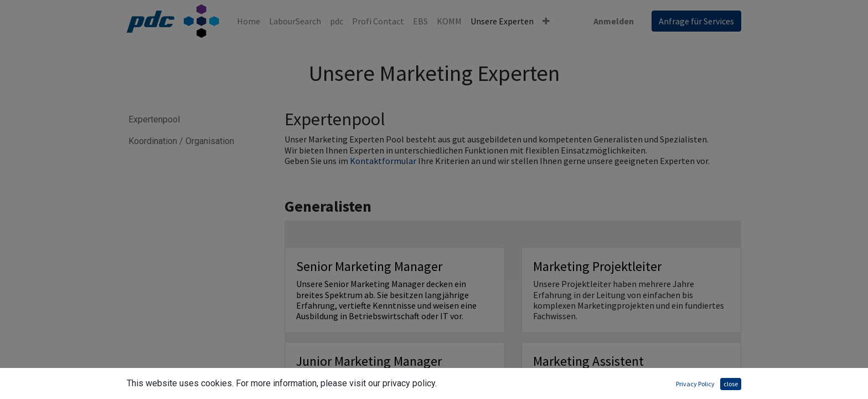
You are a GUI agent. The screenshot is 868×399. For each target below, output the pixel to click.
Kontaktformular (384, 161)
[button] (546, 21)
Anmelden (614, 21)
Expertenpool (157, 119)
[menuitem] (249, 21)
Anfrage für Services (696, 21)
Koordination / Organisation (181, 141)
